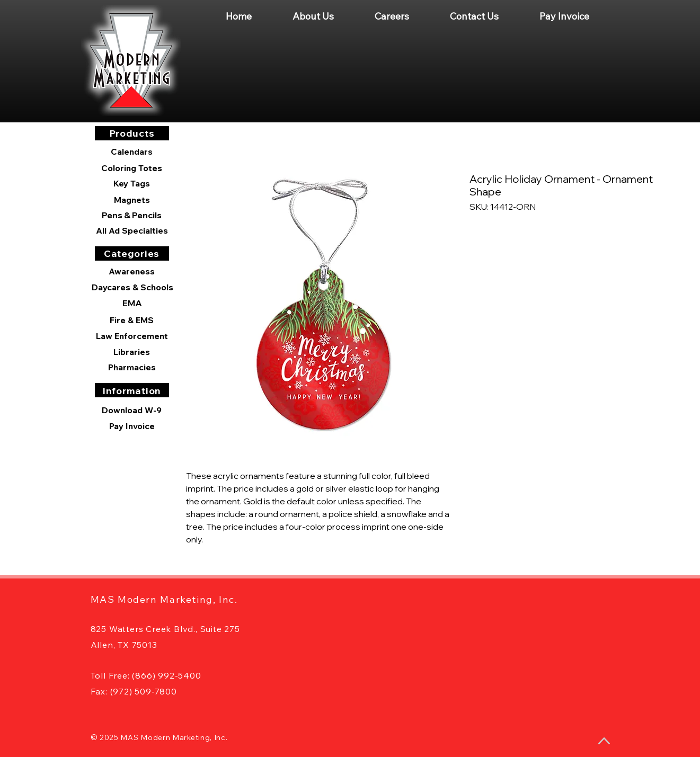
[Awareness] (132, 271)
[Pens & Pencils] (132, 215)
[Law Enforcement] (132, 336)
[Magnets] (132, 200)
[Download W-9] (132, 410)
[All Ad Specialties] (132, 230)
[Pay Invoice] (132, 426)
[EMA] (132, 303)
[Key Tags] (132, 183)
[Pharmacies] (132, 367)
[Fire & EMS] (132, 320)
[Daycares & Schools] (132, 287)
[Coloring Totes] (132, 168)
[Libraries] (132, 352)
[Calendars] (132, 152)
